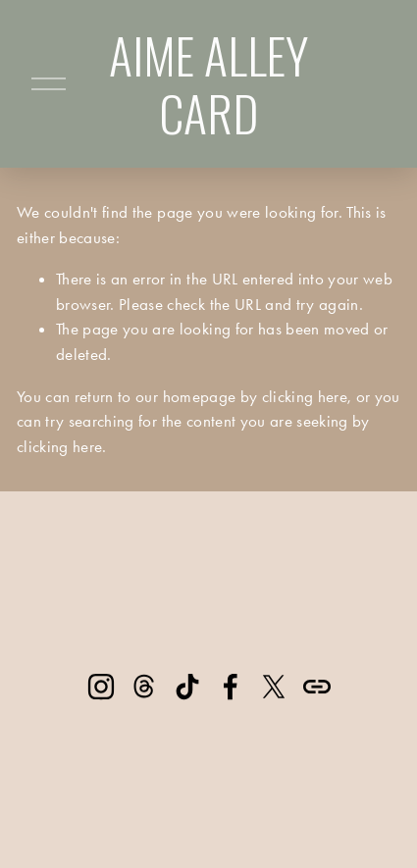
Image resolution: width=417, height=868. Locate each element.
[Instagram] (101, 687)
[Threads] (144, 687)
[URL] (317, 687)
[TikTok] (187, 687)
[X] (274, 687)
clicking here (305, 396)
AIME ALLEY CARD (208, 83)
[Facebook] (231, 687)
